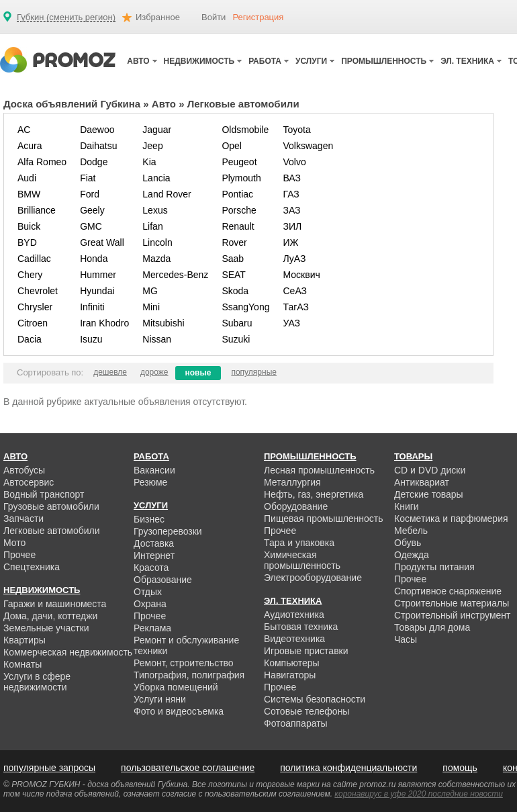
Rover (234, 242)
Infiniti (92, 307)
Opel (232, 146)
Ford (90, 194)
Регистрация (258, 17)
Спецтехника (32, 567)
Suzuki (236, 339)
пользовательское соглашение (188, 768)
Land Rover (167, 194)
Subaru (237, 323)
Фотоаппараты (296, 723)
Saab (233, 259)
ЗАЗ (291, 210)
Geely (92, 210)
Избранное (158, 17)
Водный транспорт (44, 494)
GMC (91, 226)
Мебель (411, 531)
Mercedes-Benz (175, 275)
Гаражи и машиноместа (55, 604)
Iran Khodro (104, 323)
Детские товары (429, 494)
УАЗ (291, 323)
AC (24, 130)
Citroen (33, 323)
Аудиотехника (294, 615)
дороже (154, 372)
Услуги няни (160, 699)
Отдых (148, 592)
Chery (30, 275)
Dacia (30, 339)
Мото (14, 543)
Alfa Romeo (42, 162)
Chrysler (35, 307)
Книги (407, 506)
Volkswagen (308, 146)
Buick (29, 226)
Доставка (154, 543)
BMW (29, 194)
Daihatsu (98, 146)
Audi (27, 178)
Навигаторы (290, 675)
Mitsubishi (163, 323)
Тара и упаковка (299, 543)
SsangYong (245, 307)
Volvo (294, 162)
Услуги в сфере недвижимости (37, 682)
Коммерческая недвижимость (68, 652)
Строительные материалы (452, 603)
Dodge (94, 162)
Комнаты (22, 664)
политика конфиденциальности (348, 768)
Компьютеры (292, 663)
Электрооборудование (313, 578)
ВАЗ (292, 178)
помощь (460, 768)
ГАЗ (291, 194)
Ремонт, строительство (184, 663)
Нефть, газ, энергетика (314, 494)
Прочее (19, 555)
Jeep (152, 146)
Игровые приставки (306, 651)
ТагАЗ (295, 307)
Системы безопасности (315, 699)
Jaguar (157, 130)
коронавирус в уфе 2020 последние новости (419, 794)
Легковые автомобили (52, 531)
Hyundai (97, 291)
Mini (151, 307)
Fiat (88, 178)
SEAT (234, 275)
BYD (27, 242)
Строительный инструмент (452, 615)
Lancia (156, 178)
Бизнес (149, 519)
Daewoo (97, 130)
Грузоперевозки (168, 531)
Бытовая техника (301, 627)
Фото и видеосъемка (179, 711)
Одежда (412, 555)
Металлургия (292, 482)
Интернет (154, 555)
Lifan (152, 226)
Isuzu (91, 339)
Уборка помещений (176, 687)
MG (150, 291)
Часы (406, 639)
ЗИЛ (292, 226)
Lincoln (157, 242)
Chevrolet (38, 291)
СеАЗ (295, 291)
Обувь (408, 543)
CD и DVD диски (430, 470)
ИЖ (290, 242)
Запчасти (23, 518)
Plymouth (241, 178)
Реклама (152, 628)
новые (198, 373)
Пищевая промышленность (324, 518)
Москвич (301, 275)
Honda (94, 259)
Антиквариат (422, 482)
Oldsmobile (245, 130)
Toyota (296, 130)
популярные (254, 372)
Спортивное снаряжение (448, 591)
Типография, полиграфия (189, 675)
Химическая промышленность (302, 560)
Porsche (239, 210)
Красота (151, 568)
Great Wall (102, 242)
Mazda (156, 259)
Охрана (150, 604)
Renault (238, 226)
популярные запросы (49, 768)
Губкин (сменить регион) (66, 17)
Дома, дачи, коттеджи (50, 616)
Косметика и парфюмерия (451, 518)
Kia (149, 162)
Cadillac (34, 259)
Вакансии (154, 470)
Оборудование (296, 506)
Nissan (157, 339)
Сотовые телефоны (307, 711)
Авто (164, 104)
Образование (163, 580)
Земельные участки (46, 628)
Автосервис (29, 482)
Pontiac (237, 194)
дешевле (110, 372)
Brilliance (37, 210)
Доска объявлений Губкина (72, 104)
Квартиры (25, 640)
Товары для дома (432, 627)
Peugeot (239, 162)
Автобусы (24, 470)
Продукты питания (434, 567)
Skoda (235, 291)
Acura (30, 146)
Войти (214, 17)
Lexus (155, 210)
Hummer (98, 275)
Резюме (150, 482)
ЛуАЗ (294, 259)
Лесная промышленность (319, 470)
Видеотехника (294, 639)
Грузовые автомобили (51, 506)
